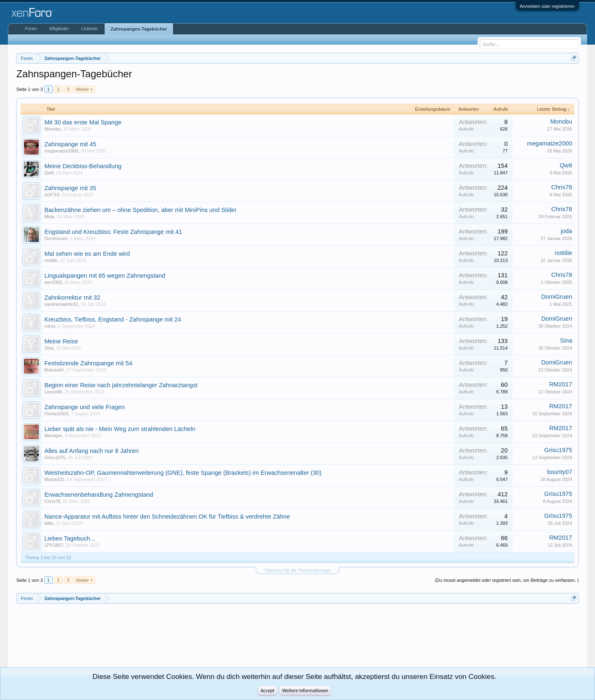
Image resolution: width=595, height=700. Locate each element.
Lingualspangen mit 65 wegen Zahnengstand (105, 276)
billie (49, 523)
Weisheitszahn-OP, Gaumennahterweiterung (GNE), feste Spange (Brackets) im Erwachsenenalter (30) (183, 473)
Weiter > (84, 89)
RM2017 (560, 384)
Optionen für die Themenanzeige (297, 570)
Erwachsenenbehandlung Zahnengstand (99, 495)
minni (50, 326)
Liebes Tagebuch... (70, 538)
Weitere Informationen (305, 690)
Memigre (53, 436)
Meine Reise (61, 341)
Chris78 (562, 187)
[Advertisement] (53, 639)
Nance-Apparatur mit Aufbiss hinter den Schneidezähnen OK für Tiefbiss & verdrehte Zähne (167, 517)
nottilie (51, 260)
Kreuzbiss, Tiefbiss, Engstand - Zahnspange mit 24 (113, 319)
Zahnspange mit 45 (70, 144)
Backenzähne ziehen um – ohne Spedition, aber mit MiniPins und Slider (140, 210)
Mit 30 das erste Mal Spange (83, 122)
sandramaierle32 (61, 304)
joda (566, 231)
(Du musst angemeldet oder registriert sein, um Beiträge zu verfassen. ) (507, 580)
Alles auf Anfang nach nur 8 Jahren (91, 451)
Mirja (49, 217)
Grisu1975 (55, 457)
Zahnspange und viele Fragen (84, 407)
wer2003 (53, 282)
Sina (49, 348)
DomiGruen (56, 238)
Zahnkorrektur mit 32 (72, 298)
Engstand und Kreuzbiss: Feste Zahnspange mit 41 (113, 232)
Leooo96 (53, 392)
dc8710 (52, 195)
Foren (31, 29)
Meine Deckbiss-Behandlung (83, 166)
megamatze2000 (61, 151)
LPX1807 (54, 545)
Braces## (54, 370)
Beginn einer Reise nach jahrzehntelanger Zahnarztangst (121, 385)
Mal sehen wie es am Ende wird (87, 254)
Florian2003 (56, 414)
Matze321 (54, 479)
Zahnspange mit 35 (70, 188)
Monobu (52, 129)
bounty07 (559, 472)
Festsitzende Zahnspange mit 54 (88, 363)
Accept (268, 690)
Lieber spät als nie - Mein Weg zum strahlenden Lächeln (120, 429)
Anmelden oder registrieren (547, 6)
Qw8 (49, 173)
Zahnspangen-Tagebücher (139, 29)
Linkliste (90, 29)
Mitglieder (59, 29)
